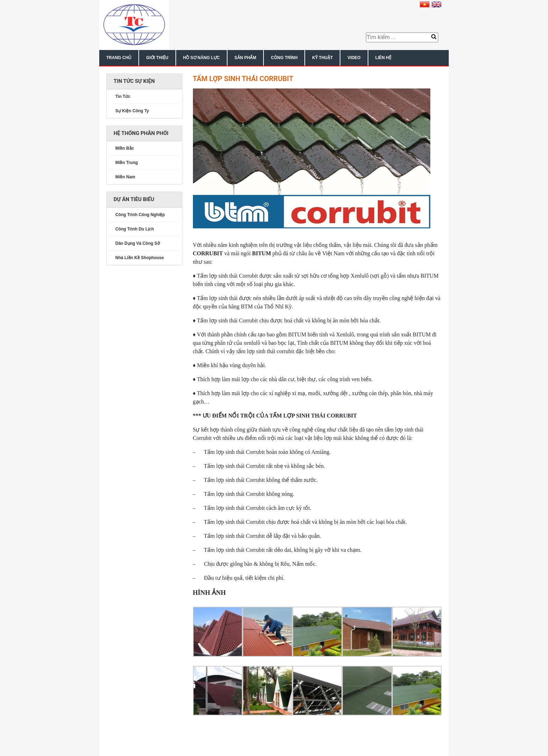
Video (354, 58)
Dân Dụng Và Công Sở (138, 243)
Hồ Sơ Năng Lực (201, 58)
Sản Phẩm (246, 58)
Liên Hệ (383, 58)
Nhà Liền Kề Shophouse (140, 258)
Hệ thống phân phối (141, 133)
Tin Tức (123, 97)
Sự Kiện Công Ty (132, 111)
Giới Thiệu (157, 58)
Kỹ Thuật (322, 58)
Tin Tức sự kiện (134, 81)
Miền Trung (127, 163)
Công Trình (284, 58)
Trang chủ (119, 58)
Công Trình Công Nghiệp (140, 215)
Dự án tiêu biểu (134, 199)
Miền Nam (125, 177)
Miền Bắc (125, 148)
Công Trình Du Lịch (135, 229)
